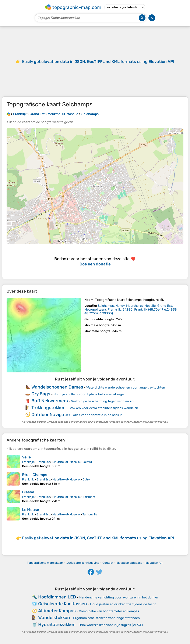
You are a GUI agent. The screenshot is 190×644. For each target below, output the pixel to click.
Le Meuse (31, 510)
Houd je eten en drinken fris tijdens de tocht (123, 604)
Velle (26, 457)
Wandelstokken (54, 617)
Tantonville (90, 514)
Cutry (86, 480)
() (131, 310)
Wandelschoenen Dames (57, 387)
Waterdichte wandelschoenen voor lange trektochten (126, 387)
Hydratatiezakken (57, 624)
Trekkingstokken (48, 407)
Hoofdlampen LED (57, 597)
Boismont (89, 497)
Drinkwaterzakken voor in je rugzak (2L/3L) (111, 625)
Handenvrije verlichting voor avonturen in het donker (119, 597)
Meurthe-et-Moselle (66, 462)
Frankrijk (28, 462)
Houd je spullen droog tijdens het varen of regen (89, 394)
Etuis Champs (35, 475)
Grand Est (43, 462)
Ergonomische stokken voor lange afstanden (106, 618)
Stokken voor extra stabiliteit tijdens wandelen (103, 408)
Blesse (28, 492)
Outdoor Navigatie (51, 414)
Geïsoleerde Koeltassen (63, 604)
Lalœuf (87, 462)
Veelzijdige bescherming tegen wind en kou (103, 401)
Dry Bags (41, 394)
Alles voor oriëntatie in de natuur (97, 415)
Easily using (98, 62)
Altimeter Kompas (57, 611)
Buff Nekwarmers (50, 401)
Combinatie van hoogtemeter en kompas (109, 611)
